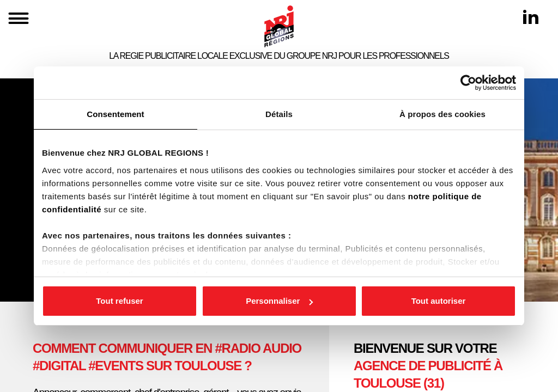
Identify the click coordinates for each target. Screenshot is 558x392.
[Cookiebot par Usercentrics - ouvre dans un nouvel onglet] (468, 83)
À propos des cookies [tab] (442, 114)
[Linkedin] (531, 17)
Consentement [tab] (115, 114)
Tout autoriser (439, 301)
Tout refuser (119, 301)
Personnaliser (279, 301)
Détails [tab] (279, 114)
